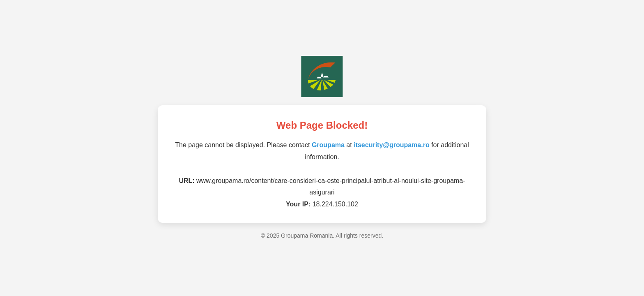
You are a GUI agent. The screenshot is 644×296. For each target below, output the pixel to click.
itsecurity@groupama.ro (392, 145)
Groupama (328, 145)
